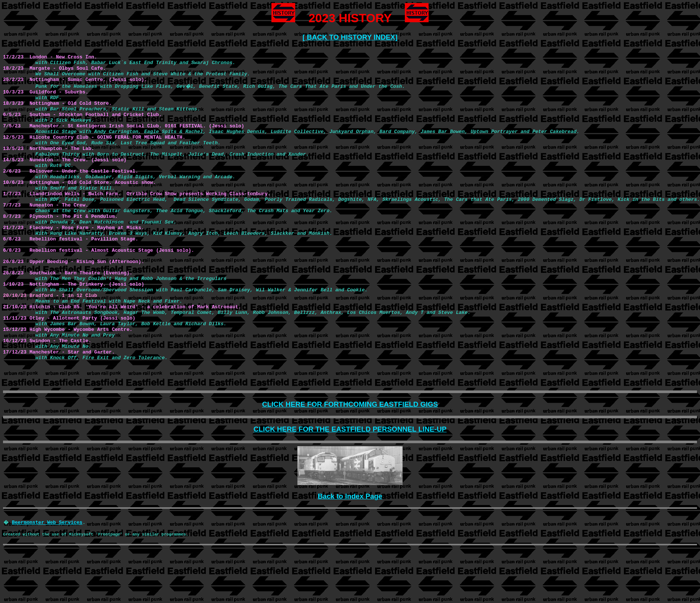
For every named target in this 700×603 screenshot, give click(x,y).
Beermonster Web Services (47, 522)
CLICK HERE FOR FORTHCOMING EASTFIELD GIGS (350, 404)
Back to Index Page (350, 496)
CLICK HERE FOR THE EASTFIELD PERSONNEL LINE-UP (350, 429)
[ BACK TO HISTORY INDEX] (350, 37)
